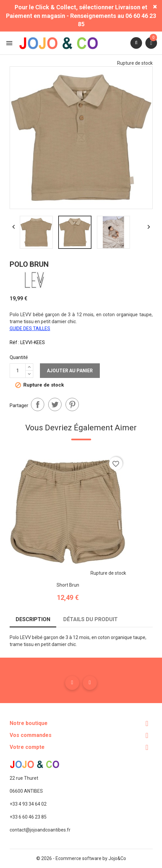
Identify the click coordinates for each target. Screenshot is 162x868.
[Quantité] (18, 371)
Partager (38, 404)
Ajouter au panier (70, 371)
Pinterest (72, 404)
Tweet (55, 404)
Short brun (68, 585)
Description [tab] (33, 619)
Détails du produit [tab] (90, 619)
